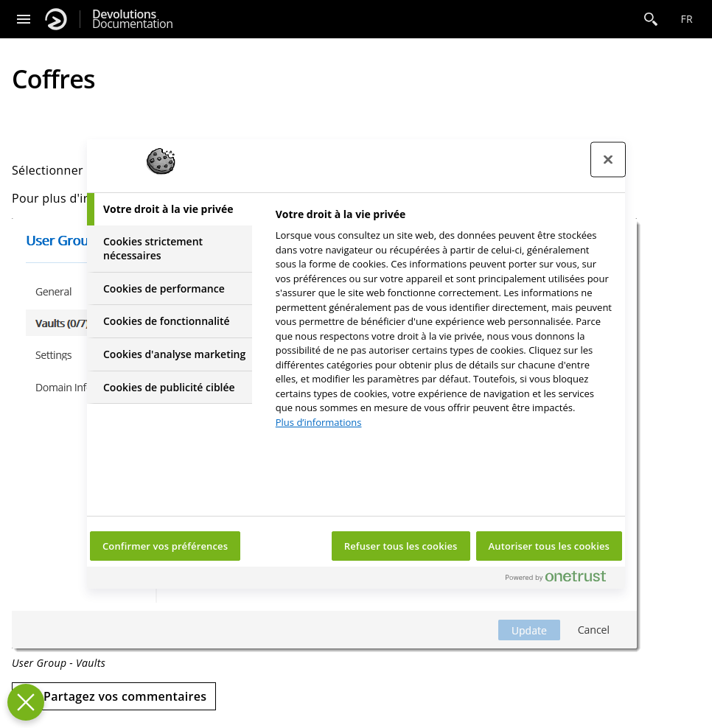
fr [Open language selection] (687, 19)
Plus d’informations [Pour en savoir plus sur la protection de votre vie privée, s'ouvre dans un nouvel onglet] (319, 422)
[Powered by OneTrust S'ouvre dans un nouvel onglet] (562, 580)
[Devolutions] (56, 19)
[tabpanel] (444, 322)
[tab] (170, 209)
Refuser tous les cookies (401, 546)
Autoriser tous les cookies (549, 546)
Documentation (132, 19)
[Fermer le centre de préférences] (608, 160)
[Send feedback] (114, 696)
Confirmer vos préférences (165, 546)
